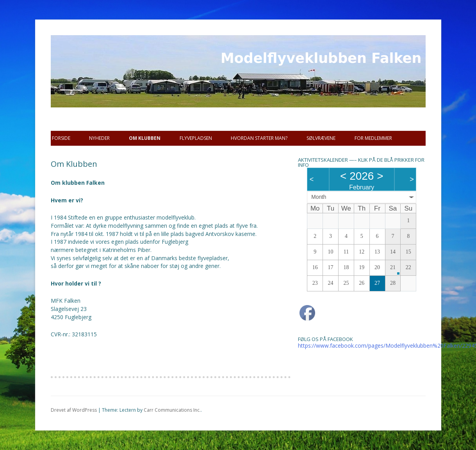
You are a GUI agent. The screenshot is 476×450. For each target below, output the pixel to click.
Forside (61, 138)
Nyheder (99, 138)
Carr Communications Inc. (172, 410)
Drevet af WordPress (74, 410)
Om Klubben (145, 138)
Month (319, 197)
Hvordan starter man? (259, 138)
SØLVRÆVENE (321, 138)
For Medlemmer (373, 138)
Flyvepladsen (196, 138)
